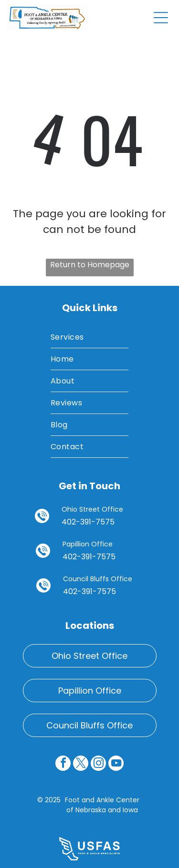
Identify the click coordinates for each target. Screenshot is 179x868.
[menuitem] (89, 337)
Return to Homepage (90, 265)
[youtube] (116, 764)
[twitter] (81, 764)
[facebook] (63, 764)
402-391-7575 (88, 522)
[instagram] (98, 764)
